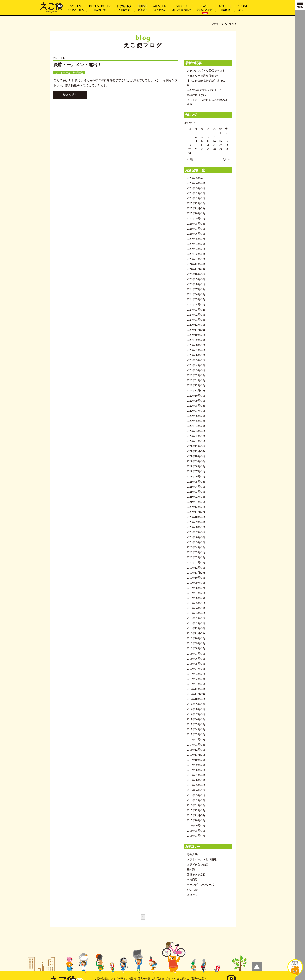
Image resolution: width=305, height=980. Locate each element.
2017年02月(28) (196, 740)
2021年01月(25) (196, 502)
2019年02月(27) (196, 618)
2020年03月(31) (196, 552)
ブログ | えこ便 (52, 7)
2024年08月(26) (196, 284)
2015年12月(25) (196, 810)
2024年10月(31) (196, 274)
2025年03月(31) (196, 249)
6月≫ (226, 159)
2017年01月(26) (196, 745)
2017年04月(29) (196, 730)
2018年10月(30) (196, 638)
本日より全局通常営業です (203, 76)
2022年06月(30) (196, 416)
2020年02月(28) (196, 558)
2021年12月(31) (196, 446)
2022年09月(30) (196, 401)
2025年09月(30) (196, 219)
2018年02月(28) (196, 679)
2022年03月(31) (196, 431)
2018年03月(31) (196, 674)
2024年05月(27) (196, 300)
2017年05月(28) (196, 724)
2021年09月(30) (196, 461)
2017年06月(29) (196, 719)
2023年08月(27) (196, 345)
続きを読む (70, 95)
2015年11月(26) (196, 815)
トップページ (216, 24)
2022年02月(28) (196, 436)
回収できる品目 (196, 875)
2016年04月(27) (196, 790)
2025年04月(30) (196, 244)
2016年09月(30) (196, 765)
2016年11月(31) (196, 755)
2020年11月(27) (196, 512)
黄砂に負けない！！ (199, 95)
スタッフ (192, 895)
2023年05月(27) (196, 360)
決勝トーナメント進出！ (78, 65)
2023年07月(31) (196, 350)
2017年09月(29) (196, 704)
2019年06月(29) (196, 598)
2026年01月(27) (196, 198)
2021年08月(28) (196, 466)
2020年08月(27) (196, 527)
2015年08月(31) (196, 831)
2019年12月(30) (196, 568)
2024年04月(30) (196, 305)
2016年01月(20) (196, 805)
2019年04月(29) (196, 608)
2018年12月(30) (196, 628)
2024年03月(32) (196, 310)
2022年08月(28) (196, 406)
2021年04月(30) (196, 487)
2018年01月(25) (196, 684)
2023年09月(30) (196, 340)
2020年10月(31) (196, 517)
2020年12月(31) (196, 507)
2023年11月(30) (196, 330)
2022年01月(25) (196, 441)
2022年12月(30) (196, 386)
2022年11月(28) (196, 391)
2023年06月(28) (196, 355)
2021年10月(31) (196, 456)
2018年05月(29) (196, 664)
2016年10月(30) (196, 760)
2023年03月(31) (196, 370)
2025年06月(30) (196, 234)
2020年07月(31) (196, 532)
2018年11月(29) (196, 633)
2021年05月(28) (196, 482)
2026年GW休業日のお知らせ (204, 90)
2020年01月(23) (196, 563)
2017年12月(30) (196, 689)
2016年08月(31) (196, 770)
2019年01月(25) (196, 623)
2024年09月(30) (196, 279)
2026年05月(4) (195, 178)
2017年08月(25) (196, 709)
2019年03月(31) (196, 613)
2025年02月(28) (196, 254)
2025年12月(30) (196, 203)
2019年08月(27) (196, 588)
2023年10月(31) (196, 335)
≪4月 (190, 159)
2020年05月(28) (196, 542)
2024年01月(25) (196, 320)
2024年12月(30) (196, 264)
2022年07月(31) (196, 411)
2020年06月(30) (196, 537)
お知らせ (192, 890)
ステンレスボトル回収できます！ (207, 71)
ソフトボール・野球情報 (69, 73)
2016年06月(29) (196, 780)
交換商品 (192, 880)
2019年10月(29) (196, 578)
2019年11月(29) (196, 573)
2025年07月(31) (196, 229)
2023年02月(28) (196, 375)
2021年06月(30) (196, 477)
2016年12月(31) (196, 750)
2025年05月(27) (196, 239)
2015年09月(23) (196, 826)
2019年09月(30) (196, 583)
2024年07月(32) (196, 289)
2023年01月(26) (196, 380)
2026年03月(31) (196, 188)
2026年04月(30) (196, 183)
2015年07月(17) (196, 836)
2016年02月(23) (196, 800)
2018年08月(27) (196, 649)
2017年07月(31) (196, 714)
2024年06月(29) (196, 294)
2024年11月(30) (196, 269)
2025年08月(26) (196, 224)
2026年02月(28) (196, 193)
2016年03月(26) (196, 795)
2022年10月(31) (196, 396)
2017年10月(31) (196, 699)
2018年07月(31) (196, 654)
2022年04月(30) (196, 426)
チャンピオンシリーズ (200, 885)
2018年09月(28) (196, 644)
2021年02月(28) (196, 497)
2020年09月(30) (196, 522)
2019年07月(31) (196, 593)
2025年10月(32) (196, 214)
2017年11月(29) (196, 694)
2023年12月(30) (196, 325)
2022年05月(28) (196, 421)
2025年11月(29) (196, 208)
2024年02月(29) (196, 315)
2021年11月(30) (196, 451)
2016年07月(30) (196, 775)
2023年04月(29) (196, 365)
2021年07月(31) (196, 472)
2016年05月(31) (196, 785)
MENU (300, 5)
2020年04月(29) (196, 547)
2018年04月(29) (196, 669)
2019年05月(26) (196, 603)
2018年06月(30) (196, 659)
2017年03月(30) (196, 735)
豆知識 (191, 870)
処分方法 (192, 854)
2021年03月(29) (196, 492)
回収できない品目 (198, 865)
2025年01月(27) (196, 259)
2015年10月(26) (196, 821)
